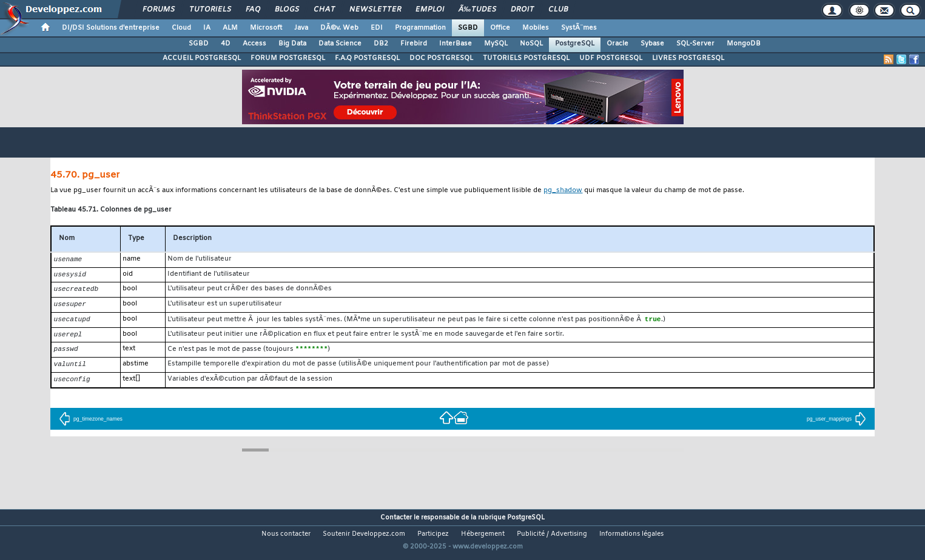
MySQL (496, 44)
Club (558, 10)
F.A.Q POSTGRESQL (367, 58)
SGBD (468, 28)
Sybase (652, 44)
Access (254, 44)
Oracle (617, 44)
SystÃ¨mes (579, 28)
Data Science (340, 44)
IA (207, 28)
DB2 (381, 44)
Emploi (430, 10)
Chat (324, 10)
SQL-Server (695, 44)
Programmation (420, 28)
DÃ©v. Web (339, 28)
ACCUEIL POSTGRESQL (202, 58)
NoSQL (531, 44)
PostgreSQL (575, 44)
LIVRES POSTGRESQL (688, 58)
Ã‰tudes (477, 10)
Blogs (287, 10)
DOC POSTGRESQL (441, 58)
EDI (377, 28)
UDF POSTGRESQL (611, 58)
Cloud (181, 28)
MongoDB (744, 44)
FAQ (253, 10)
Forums (159, 10)
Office (500, 28)
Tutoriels (210, 10)
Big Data (292, 44)
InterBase (456, 44)
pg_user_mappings (836, 424)
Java (301, 28)
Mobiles (536, 28)
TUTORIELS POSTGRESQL (526, 58)
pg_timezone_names (91, 424)
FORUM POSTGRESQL (288, 58)
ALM (230, 28)
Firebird (414, 44)
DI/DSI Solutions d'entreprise (111, 28)
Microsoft (266, 28)
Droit (522, 10)
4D (226, 44)
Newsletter (375, 10)
